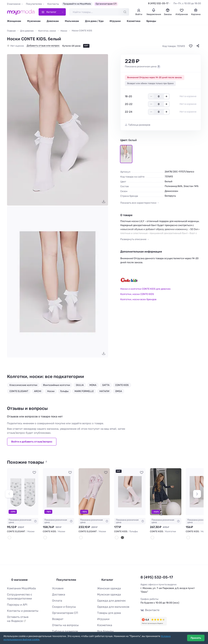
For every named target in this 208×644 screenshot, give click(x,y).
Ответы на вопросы (63, 618)
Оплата (56, 596)
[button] (9, 495)
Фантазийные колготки (56, 386)
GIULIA (80, 386)
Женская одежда (107, 585)
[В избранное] (191, 47)
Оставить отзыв (25, 610)
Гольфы (64, 392)
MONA (93, 386)
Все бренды (104, 623)
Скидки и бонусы (62, 601)
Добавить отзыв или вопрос (43, 47)
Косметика (134, 22)
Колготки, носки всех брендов (138, 301)
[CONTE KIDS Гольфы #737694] (130, 493)
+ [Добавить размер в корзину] (166, 98)
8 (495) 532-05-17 (158, 3)
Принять (196, 638)
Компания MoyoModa (19, 585)
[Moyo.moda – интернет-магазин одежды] (21, 13)
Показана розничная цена (23, 522)
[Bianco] (80, 538)
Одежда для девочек (109, 596)
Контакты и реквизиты (21, 604)
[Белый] (9, 538)
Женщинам (14, 22)
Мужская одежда (107, 590)
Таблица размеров (139, 126)
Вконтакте (149, 609)
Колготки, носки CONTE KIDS (137, 296)
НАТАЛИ (104, 392)
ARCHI (38, 392)
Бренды (151, 22)
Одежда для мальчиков (111, 601)
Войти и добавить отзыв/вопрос (32, 443)
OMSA (119, 392)
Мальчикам (72, 22)
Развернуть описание (133, 241)
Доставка (58, 590)
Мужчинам (34, 22)
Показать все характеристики (138, 204)
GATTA (106, 386)
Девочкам (53, 22)
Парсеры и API (16, 599)
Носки (51, 392)
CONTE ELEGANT (19, 392)
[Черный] (121, 538)
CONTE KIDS (122, 386)
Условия (57, 585)
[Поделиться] (198, 47)
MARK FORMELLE (84, 392)
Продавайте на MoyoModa (77, 4)
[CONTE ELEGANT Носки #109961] (23, 493)
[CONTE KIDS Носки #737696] (58, 493)
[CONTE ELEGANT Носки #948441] (94, 493)
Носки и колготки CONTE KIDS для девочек (145, 290)
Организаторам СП (106, 4)
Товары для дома (107, 607)
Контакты (53, 4)
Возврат (57, 612)
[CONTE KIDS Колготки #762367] (166, 493)
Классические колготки (23, 386)
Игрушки (115, 22)
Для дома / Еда (94, 22)
